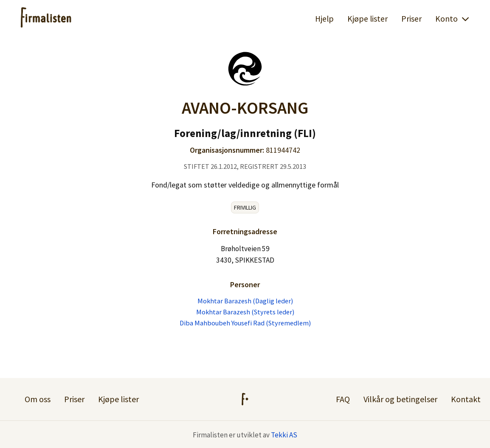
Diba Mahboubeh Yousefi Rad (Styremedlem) (245, 323)
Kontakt (466, 399)
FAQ (343, 399)
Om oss (38, 399)
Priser (411, 19)
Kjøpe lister (367, 19)
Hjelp (324, 19)
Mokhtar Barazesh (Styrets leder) (245, 312)
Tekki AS (284, 435)
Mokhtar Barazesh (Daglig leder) (245, 301)
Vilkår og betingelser (400, 399)
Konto (452, 19)
